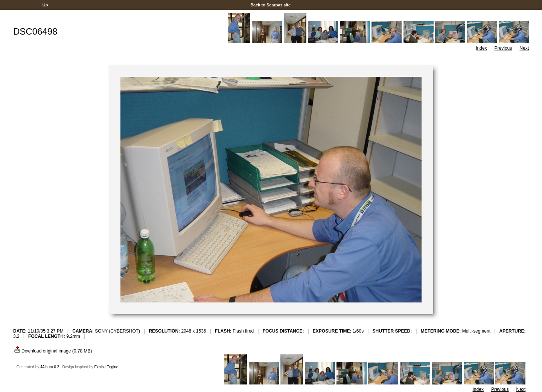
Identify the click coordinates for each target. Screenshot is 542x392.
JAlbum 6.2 (50, 367)
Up (45, 5)
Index (481, 48)
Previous (503, 48)
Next (524, 48)
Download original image (42, 351)
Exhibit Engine (106, 367)
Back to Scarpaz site (270, 5)
